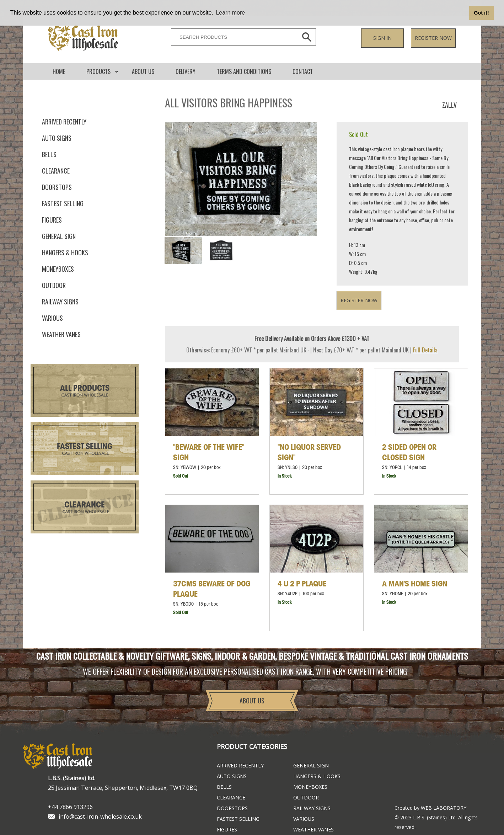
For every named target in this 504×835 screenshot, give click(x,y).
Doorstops (57, 187)
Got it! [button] (481, 13)
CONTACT (303, 71)
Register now (433, 38)
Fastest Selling (85, 447)
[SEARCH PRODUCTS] (233, 37)
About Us (143, 71)
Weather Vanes (61, 334)
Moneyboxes (58, 269)
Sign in (382, 38)
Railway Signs (60, 302)
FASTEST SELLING (63, 203)
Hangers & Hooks (65, 252)
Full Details (425, 350)
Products (98, 71)
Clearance (56, 171)
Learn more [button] (230, 13)
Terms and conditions (244, 71)
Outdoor (54, 285)
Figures (52, 220)
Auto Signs (57, 138)
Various (52, 318)
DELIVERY (186, 71)
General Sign (59, 236)
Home (59, 71)
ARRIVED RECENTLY (64, 122)
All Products (85, 389)
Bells (49, 154)
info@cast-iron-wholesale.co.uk (100, 817)
